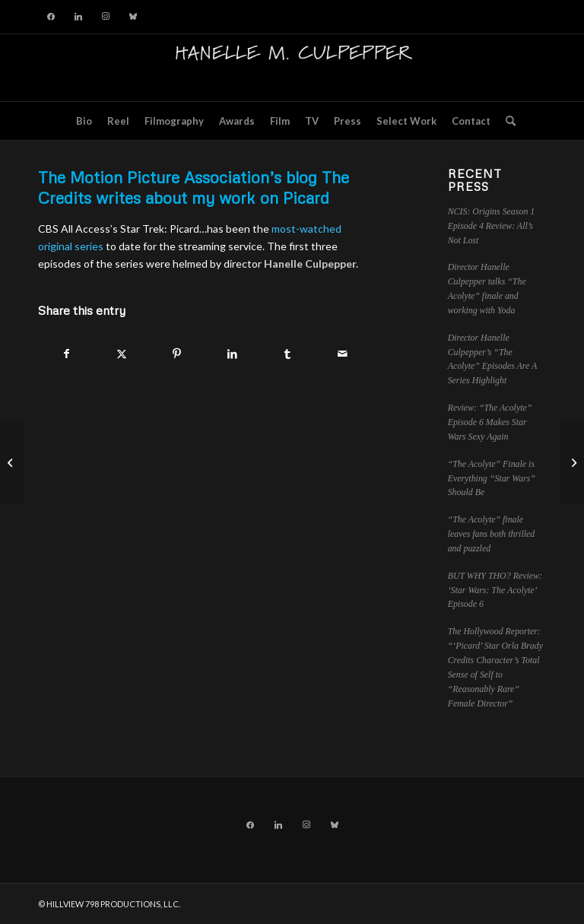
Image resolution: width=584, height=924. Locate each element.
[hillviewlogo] (292, 68)
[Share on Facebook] (67, 354)
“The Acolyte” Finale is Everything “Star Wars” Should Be (492, 478)
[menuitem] (84, 121)
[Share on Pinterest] (177, 354)
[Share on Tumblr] (287, 354)
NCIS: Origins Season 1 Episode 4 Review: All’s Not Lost (492, 226)
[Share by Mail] (343, 354)
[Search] (507, 121)
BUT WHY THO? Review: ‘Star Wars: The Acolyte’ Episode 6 (495, 590)
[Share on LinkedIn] (233, 354)
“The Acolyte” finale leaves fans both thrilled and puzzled (492, 534)
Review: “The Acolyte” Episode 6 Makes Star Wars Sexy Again (490, 422)
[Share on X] (122, 354)
